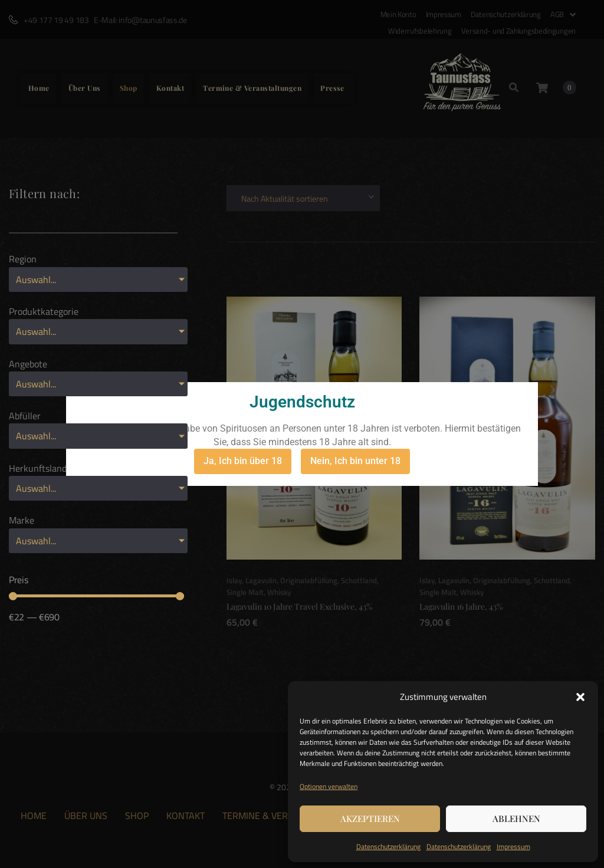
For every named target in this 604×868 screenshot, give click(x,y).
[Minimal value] (96, 596)
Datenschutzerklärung (388, 846)
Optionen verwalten (329, 786)
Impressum (513, 846)
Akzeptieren (370, 818)
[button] (580, 697)
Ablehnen (516, 818)
